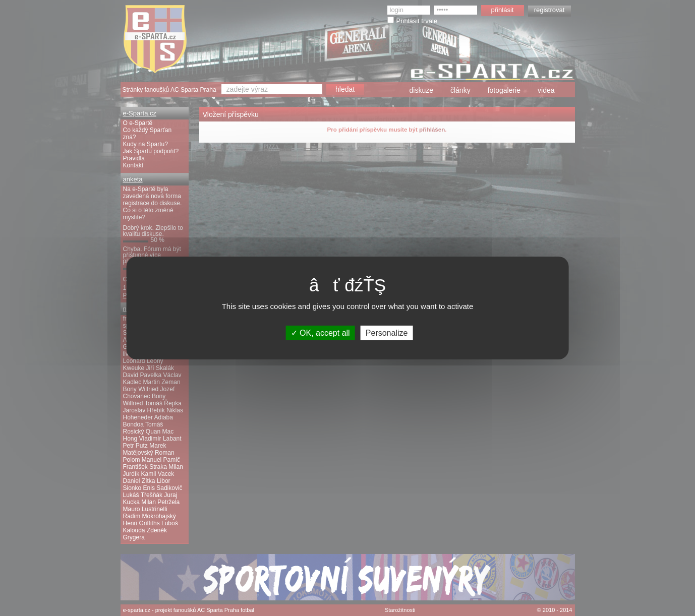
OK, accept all (321, 333)
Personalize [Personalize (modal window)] (387, 333)
